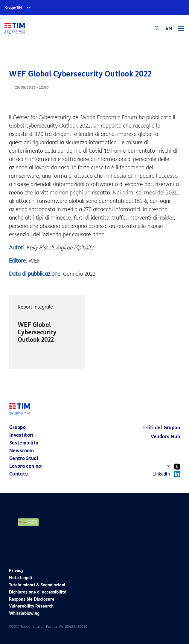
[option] (47, 332)
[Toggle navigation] (181, 30)
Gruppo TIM (14, 8)
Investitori (21, 435)
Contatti (19, 474)
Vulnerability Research (31, 606)
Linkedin (166, 474)
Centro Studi (24, 458)
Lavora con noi (26, 466)
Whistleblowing (24, 613)
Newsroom (22, 451)
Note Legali (20, 578)
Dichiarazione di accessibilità (38, 592)
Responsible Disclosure (32, 599)
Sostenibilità (24, 443)
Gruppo (17, 427)
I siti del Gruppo (162, 428)
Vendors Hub (165, 437)
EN (169, 28)
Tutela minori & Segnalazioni (37, 585)
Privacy (16, 571)
